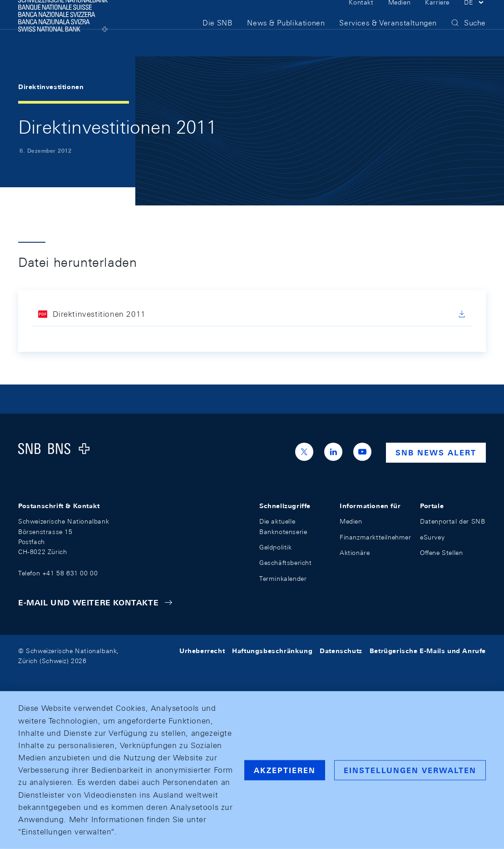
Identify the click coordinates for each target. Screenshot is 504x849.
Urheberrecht (202, 651)
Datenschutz (341, 651)
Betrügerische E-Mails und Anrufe (428, 651)
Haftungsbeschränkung (272, 651)
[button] (475, 17)
